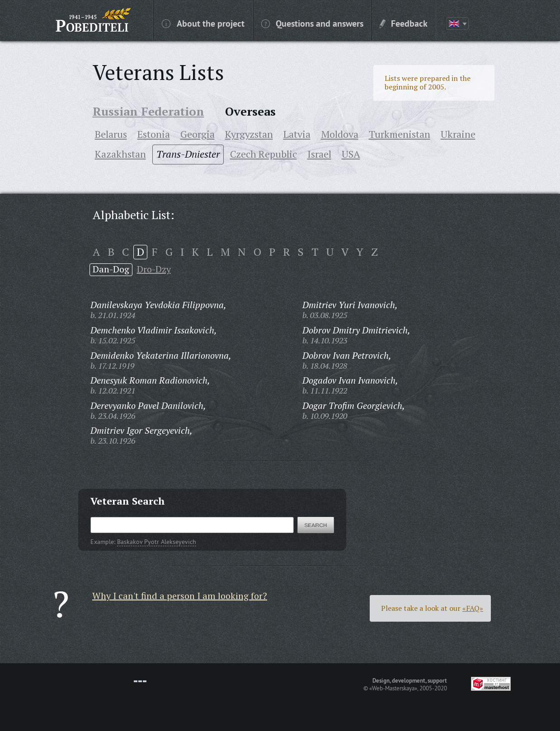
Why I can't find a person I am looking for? (180, 596)
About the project (203, 23)
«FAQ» (473, 608)
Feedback (404, 23)
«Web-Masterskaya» (393, 688)
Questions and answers (312, 23)
